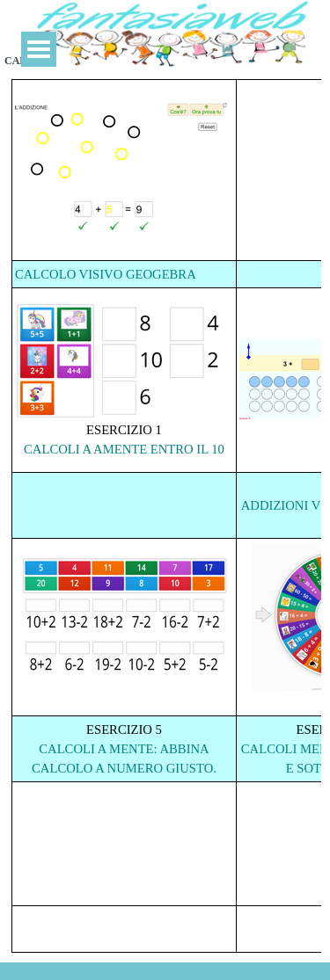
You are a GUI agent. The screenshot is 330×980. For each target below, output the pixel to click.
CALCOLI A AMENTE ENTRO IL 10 (124, 449)
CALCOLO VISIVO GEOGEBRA (106, 274)
